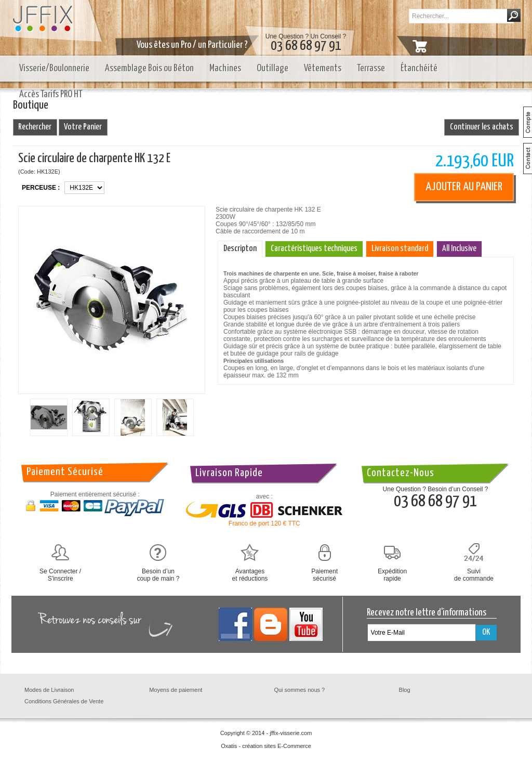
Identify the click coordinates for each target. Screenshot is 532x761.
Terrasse (371, 68)
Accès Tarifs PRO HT (51, 94)
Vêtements (323, 68)
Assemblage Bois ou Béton (149, 68)
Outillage (272, 68)
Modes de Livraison (49, 690)
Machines (225, 68)
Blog (405, 690)
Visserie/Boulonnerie (54, 68)
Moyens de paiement (176, 690)
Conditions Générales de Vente (64, 701)
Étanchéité (419, 68)
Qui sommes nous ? (299, 690)
